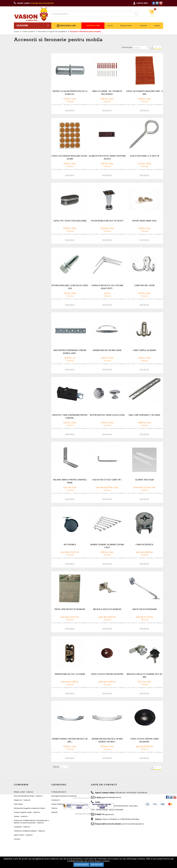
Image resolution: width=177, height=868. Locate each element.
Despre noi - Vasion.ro (22, 800)
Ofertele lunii (93, 26)
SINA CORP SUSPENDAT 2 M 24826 (144, 415)
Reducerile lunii (66, 26)
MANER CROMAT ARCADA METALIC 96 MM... (70, 740)
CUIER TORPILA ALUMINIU (144, 351)
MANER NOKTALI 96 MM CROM (107, 351)
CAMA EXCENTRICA (144, 545)
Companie (143, 26)
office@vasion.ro (108, 815)
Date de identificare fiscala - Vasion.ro (28, 796)
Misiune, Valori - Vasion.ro (24, 792)
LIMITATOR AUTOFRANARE (144, 610)
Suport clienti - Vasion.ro (23, 835)
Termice (54, 808)
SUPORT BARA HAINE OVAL (144, 221)
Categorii (22, 26)
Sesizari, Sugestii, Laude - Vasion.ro (27, 812)
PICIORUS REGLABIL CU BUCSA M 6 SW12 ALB (70, 287)
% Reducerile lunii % (59, 792)
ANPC (102, 848)
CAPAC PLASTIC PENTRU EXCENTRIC (107, 674)
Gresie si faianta (57, 804)
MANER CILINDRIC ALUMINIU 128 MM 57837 (107, 546)
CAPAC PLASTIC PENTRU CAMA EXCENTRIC (144, 740)
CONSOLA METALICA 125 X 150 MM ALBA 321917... (107, 287)
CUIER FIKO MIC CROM (144, 286)
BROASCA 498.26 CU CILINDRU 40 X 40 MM (144, 676)
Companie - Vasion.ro (22, 827)
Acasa (16, 32)
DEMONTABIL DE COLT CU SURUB (70, 674)
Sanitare (54, 812)
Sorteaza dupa (127, 47)
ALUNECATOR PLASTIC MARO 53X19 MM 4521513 (107, 158)
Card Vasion (18, 804)
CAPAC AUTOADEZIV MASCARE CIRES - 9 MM (144, 93)
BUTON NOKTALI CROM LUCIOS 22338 (107, 415)
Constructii (55, 800)
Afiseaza (56, 767)
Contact (157, 26)
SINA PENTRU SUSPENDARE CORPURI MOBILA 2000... (70, 352)
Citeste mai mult (81, 864)
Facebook (153, 3)
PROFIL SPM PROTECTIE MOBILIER (70, 610)
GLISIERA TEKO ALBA (144, 480)
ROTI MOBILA (70, 545)
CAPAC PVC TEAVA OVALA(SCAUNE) (70, 221)
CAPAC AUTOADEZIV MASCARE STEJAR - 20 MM (70, 158)
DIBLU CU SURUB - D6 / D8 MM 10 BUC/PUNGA (107, 93)
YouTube (161, 3)
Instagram (157, 3)
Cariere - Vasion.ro (21, 816)
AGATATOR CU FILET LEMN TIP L (107, 480)
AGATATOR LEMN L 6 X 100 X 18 (144, 156)
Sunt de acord (97, 864)
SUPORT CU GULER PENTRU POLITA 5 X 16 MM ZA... (70, 93)
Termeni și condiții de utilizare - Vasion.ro (29, 831)
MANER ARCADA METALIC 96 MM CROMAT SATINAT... (107, 740)
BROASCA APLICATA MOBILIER (107, 610)
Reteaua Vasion (126, 26)
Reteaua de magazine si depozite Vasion (30, 808)
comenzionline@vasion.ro (111, 797)
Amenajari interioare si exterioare (64, 796)
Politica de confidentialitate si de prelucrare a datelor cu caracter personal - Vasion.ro (31, 822)
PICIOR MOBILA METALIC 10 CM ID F (107, 221)
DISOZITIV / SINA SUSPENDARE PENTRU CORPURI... (70, 417)
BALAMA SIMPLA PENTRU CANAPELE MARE (70, 481)
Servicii (110, 26)
